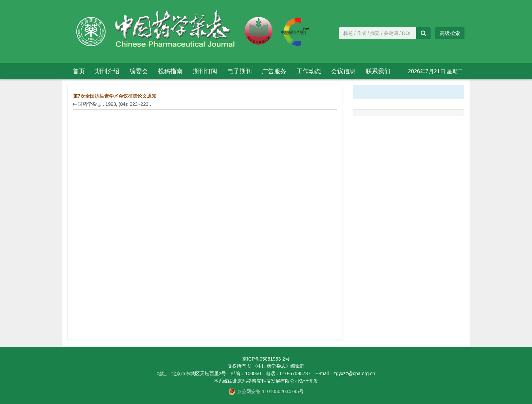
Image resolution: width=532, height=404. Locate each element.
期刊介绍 (107, 71)
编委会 (139, 71)
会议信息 (343, 71)
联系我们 (378, 71)
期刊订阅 (205, 71)
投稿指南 (170, 71)
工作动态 (309, 71)
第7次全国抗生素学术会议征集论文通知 (115, 96)
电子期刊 (240, 71)
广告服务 (274, 71)
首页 (79, 71)
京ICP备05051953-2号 (266, 359)
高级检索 (450, 33)
